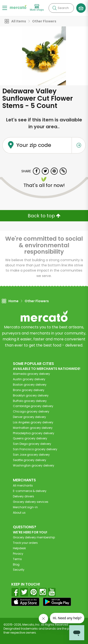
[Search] (61, 8)
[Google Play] (57, 602)
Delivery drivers (23, 496)
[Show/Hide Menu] (5, 8)
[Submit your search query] (54, 8)
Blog (16, 564)
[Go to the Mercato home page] (18, 7)
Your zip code (34, 145)
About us (19, 513)
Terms (17, 559)
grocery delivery (31, 374)
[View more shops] (37, 8)
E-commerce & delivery (30, 491)
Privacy (18, 554)
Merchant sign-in (25, 507)
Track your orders (25, 543)
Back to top (44, 216)
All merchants (23, 485)
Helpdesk (19, 548)
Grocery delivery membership (34, 537)
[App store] (25, 602)
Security (19, 570)
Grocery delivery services (31, 502)
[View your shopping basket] (81, 8)
